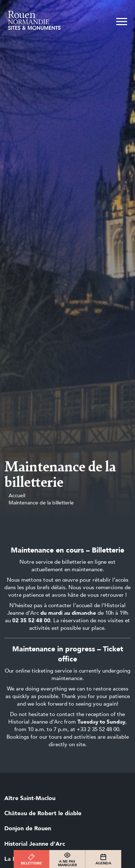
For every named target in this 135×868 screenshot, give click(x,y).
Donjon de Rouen (28, 828)
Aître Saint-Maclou (30, 798)
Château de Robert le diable (43, 813)
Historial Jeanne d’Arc (35, 844)
